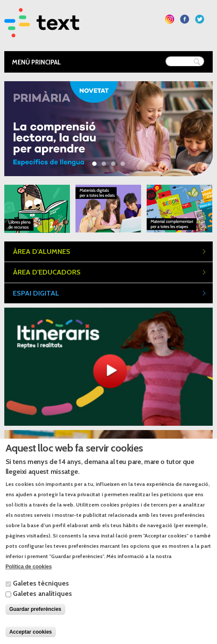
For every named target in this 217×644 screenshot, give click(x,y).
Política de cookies (29, 567)
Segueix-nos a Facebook (185, 19)
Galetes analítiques (42, 594)
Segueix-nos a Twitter (200, 19)
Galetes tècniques (41, 583)
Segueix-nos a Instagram (170, 19)
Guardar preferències (35, 609)
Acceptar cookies (31, 632)
